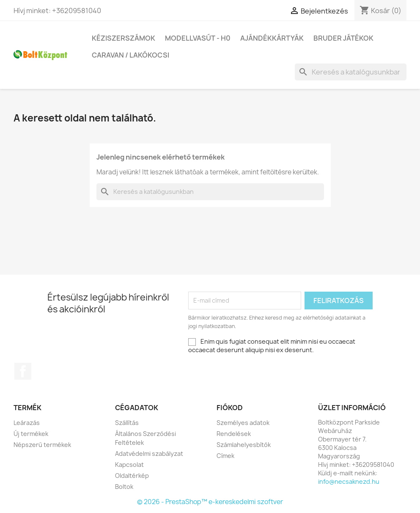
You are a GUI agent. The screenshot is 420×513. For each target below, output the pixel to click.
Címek (225, 456)
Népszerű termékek (42, 445)
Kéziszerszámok (124, 38)
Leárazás (27, 423)
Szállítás (127, 423)
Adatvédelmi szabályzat (149, 454)
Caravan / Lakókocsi (130, 55)
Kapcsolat (129, 465)
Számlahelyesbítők (244, 445)
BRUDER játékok (343, 38)
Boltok (124, 487)
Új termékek (31, 434)
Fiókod (230, 408)
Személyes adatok (243, 423)
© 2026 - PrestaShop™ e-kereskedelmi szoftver (210, 502)
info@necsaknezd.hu (349, 481)
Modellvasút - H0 (198, 38)
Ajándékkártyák (272, 38)
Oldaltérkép (132, 476)
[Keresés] (351, 72)
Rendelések (234, 434)
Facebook (23, 371)
